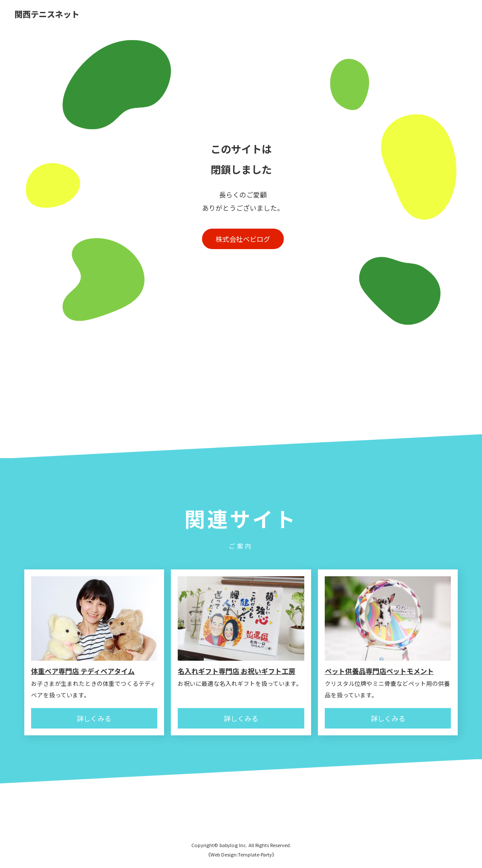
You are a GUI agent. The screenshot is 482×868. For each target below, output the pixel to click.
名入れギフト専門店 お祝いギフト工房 (237, 671)
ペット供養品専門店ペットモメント (379, 671)
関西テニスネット (47, 15)
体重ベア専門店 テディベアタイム (83, 671)
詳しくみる (94, 718)
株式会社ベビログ (243, 239)
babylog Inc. (233, 845)
